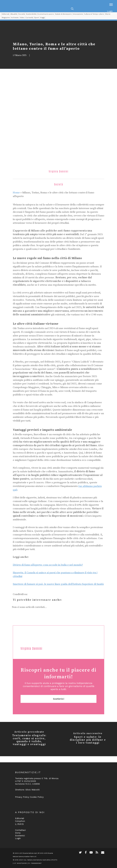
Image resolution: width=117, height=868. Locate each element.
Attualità (14, 14)
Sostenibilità (31, 14)
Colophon (20, 821)
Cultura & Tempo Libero (94, 14)
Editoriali (6, 14)
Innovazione (78, 14)
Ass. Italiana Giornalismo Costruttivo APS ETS (40, 860)
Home (16, 193)
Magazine (6, 18)
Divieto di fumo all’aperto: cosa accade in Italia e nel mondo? (48, 565)
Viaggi (42, 18)
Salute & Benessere (63, 14)
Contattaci (20, 830)
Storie (108, 14)
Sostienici (59, 699)
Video (22, 18)
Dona (18, 833)
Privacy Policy (22, 797)
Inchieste (15, 18)
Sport (36, 18)
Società (22, 14)
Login (110, 11)
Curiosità (29, 18)
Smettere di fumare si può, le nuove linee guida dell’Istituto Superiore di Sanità (58, 584)
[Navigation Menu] (111, 4)
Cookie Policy (37, 797)
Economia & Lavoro (46, 14)
